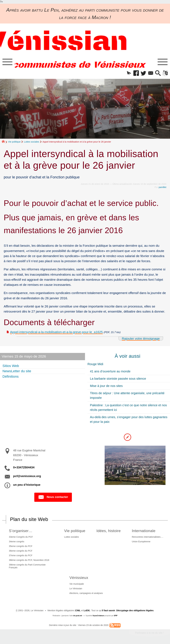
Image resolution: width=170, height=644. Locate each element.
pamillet (162, 187)
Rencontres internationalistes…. (148, 537)
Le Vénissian (76, 589)
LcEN (86, 610)
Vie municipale (77, 584)
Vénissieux (79, 578)
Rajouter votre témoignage (141, 338)
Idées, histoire (109, 531)
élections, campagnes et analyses (86, 593)
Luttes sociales (32, 142)
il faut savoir (109, 610)
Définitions (11, 376)
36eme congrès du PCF (21, 551)
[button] (129, 73)
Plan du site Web (29, 519)
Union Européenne (141, 542)
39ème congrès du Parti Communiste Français (27, 566)
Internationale (144, 531)
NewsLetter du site (17, 371)
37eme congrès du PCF (21, 555)
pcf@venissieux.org (27, 476)
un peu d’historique (27, 485)
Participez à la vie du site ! (149, 633)
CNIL (78, 610)
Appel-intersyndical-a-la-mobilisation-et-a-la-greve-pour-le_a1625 (56, 332)
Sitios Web (11, 366)
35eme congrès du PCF (21, 546)
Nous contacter (53, 497)
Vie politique (14, 142)
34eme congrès (17, 542)
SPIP (116, 616)
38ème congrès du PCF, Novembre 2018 (29, 560)
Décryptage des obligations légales (135, 610)
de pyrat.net (78, 616)
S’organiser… (21, 531)
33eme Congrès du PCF (21, 537)
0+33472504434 (24, 467)
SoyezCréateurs (98, 616)
